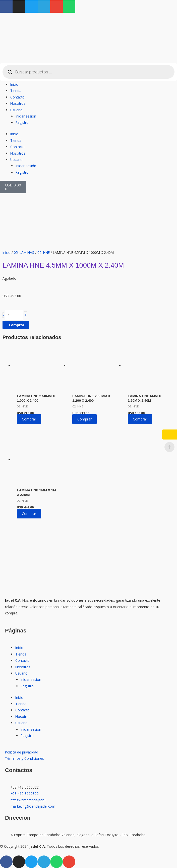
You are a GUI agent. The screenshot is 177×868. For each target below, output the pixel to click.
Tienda (16, 91)
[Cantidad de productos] (14, 315)
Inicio (14, 84)
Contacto (17, 97)
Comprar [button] (29, 419)
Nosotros (18, 103)
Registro (22, 122)
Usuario (16, 110)
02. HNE (44, 252)
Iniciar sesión (26, 116)
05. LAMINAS (24, 252)
